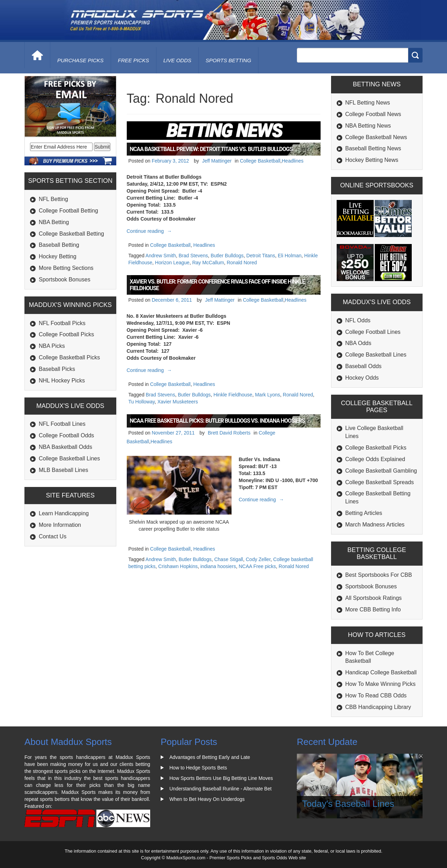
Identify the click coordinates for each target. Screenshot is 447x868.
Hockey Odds (362, 378)
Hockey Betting (58, 256)
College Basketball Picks (69, 357)
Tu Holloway (142, 402)
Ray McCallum (208, 263)
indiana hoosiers (218, 566)
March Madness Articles (375, 525)
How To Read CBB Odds (376, 695)
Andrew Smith (161, 256)
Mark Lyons (268, 395)
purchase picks (80, 60)
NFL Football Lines (62, 424)
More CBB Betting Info (373, 609)
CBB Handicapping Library (378, 707)
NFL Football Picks (62, 323)
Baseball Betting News (373, 148)
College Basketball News (376, 137)
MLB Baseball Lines (63, 470)
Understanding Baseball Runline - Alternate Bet (221, 789)
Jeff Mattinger (217, 161)
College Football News (373, 114)
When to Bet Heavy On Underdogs (207, 799)
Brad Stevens (193, 256)
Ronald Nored (242, 263)
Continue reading (150, 231)
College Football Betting (68, 211)
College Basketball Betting (71, 234)
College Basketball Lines (69, 458)
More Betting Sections (66, 268)
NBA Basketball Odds (65, 447)
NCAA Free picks (257, 566)
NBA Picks (52, 346)
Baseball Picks (57, 369)
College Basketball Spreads (380, 482)
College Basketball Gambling (381, 471)
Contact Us (53, 536)
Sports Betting (229, 60)
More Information (60, 525)
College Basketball (260, 161)
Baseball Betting (59, 245)
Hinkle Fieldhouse (233, 395)
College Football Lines (373, 332)
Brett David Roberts (229, 433)
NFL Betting (53, 199)
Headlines (293, 161)
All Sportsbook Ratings (374, 598)
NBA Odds (358, 343)
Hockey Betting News (372, 160)
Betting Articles (364, 513)
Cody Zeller (258, 559)
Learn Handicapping (64, 513)
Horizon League (172, 263)
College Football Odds (66, 435)
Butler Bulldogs (227, 256)
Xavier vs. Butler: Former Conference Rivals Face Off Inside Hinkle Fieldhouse (217, 285)
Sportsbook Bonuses (65, 279)
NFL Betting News (368, 103)
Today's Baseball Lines (348, 804)
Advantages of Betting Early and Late (210, 757)
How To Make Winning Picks (381, 684)
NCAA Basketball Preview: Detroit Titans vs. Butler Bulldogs (211, 149)
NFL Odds (358, 320)
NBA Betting (54, 222)
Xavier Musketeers (178, 402)
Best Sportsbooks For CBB (379, 575)
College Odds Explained (375, 459)
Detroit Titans (261, 256)
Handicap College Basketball (381, 672)
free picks (134, 60)
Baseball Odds (364, 366)
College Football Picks (66, 334)
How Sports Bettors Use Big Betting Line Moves (221, 778)
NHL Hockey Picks (62, 381)
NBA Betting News (368, 126)
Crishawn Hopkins (178, 566)
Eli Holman (290, 256)
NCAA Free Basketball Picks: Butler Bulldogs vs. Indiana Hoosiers (217, 421)
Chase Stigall (229, 559)
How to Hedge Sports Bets (198, 768)
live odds (177, 60)
